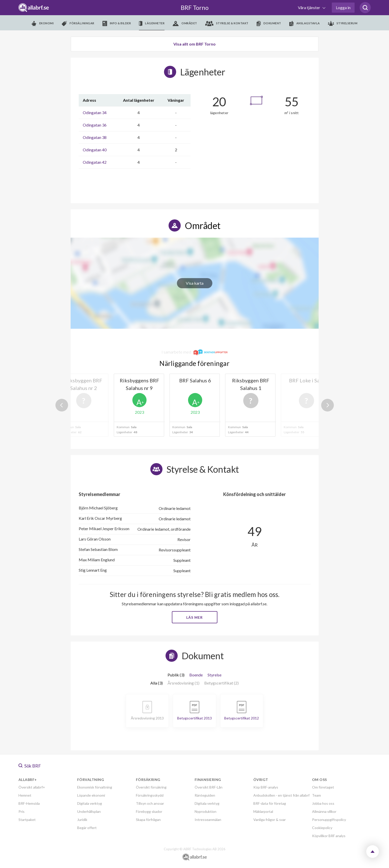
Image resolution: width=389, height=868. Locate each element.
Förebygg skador (149, 811)
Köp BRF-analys (266, 787)
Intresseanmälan (208, 820)
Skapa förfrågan (148, 820)
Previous (62, 405)
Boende (196, 675)
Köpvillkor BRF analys (329, 836)
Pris (22, 811)
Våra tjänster (309, 7)
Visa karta (195, 283)
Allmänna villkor (324, 811)
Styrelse (214, 675)
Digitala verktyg (90, 803)
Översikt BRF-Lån (209, 787)
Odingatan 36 (95, 125)
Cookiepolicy (322, 828)
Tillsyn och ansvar (150, 803)
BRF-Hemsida (29, 803)
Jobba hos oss (323, 803)
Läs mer (194, 617)
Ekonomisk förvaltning (95, 787)
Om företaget (323, 787)
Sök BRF (30, 766)
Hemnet (25, 795)
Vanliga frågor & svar (270, 820)
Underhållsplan (89, 811)
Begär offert (87, 828)
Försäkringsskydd (150, 795)
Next (327, 405)
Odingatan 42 (95, 162)
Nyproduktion (206, 811)
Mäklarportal (263, 811)
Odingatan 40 (95, 150)
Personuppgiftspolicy (329, 820)
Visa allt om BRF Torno (194, 44)
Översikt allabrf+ (32, 787)
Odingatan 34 (95, 112)
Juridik (82, 820)
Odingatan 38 (95, 137)
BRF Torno (195, 7)
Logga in (343, 7)
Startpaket (27, 820)
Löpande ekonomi (91, 795)
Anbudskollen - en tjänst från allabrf (281, 795)
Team (316, 795)
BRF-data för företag (270, 803)
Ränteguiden (205, 795)
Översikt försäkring (151, 787)
